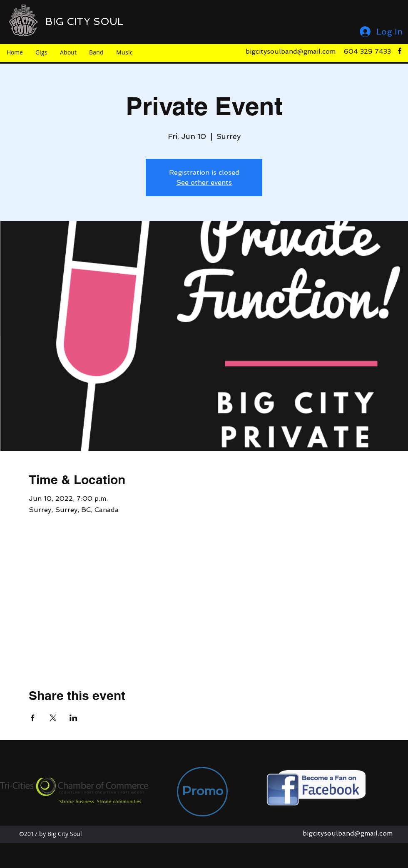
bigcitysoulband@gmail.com (291, 51)
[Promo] (202, 792)
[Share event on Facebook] (33, 718)
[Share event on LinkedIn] (73, 718)
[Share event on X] (53, 718)
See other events (204, 182)
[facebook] (400, 51)
